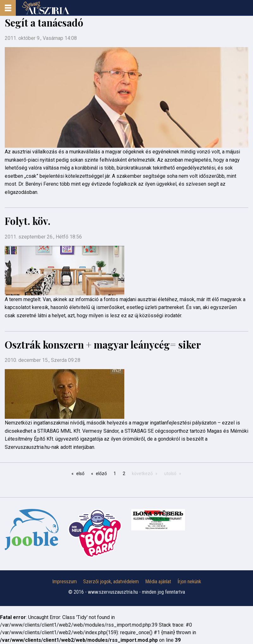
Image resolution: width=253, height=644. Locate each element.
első (80, 474)
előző (101, 474)
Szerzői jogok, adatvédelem (111, 582)
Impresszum (65, 582)
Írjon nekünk (189, 582)
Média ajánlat (158, 582)
